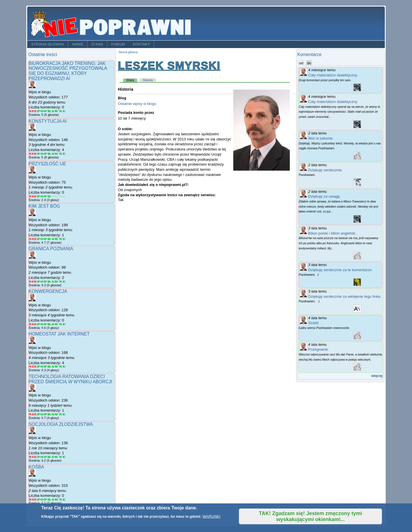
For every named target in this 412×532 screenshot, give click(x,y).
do (309, 63)
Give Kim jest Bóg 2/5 (41, 239)
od (302, 63)
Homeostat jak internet (59, 334)
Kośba (36, 467)
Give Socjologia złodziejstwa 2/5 (41, 457)
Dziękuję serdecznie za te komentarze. (340, 270)
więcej (377, 376)
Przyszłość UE (47, 164)
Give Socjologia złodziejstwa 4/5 (55, 457)
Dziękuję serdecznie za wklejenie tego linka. (345, 296)
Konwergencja (48, 291)
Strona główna (48, 44)
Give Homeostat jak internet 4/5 (55, 367)
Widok (132, 80)
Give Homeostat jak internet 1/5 (33, 367)
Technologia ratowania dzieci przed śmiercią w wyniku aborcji (70, 379)
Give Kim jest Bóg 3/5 (48, 239)
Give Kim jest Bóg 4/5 (55, 239)
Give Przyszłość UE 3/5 (48, 196)
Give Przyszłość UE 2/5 (41, 196)
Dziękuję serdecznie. (325, 170)
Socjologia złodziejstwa (61, 424)
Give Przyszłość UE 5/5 (62, 196)
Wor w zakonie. (321, 138)
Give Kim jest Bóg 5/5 (62, 239)
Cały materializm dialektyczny (333, 75)
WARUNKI (211, 516)
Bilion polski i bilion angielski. (332, 233)
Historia (148, 80)
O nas (97, 44)
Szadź (313, 323)
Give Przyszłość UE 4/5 (55, 196)
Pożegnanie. (319, 349)
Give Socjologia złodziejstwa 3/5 (48, 457)
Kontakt (141, 44)
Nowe (78, 44)
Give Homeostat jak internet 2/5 (41, 367)
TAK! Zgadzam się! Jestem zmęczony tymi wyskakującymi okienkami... (311, 516)
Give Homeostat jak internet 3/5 (48, 367)
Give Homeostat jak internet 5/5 (62, 367)
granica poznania (51, 249)
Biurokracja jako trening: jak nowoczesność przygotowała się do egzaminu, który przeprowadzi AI (68, 71)
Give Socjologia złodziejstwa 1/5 (33, 457)
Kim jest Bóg (44, 206)
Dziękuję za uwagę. (324, 196)
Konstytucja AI (48, 121)
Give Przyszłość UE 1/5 (33, 196)
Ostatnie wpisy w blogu (137, 104)
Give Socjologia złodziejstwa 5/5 (62, 457)
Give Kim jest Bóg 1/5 (33, 239)
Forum (118, 44)
